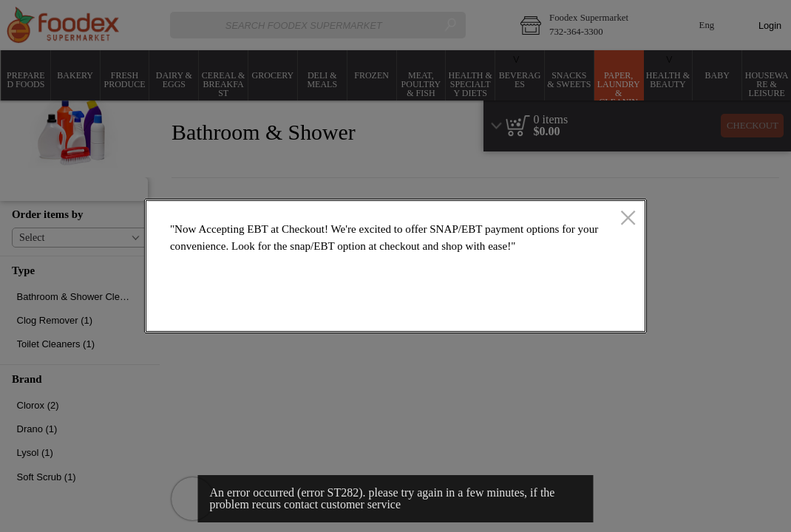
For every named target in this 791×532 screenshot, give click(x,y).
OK (583, 311)
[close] (628, 219)
